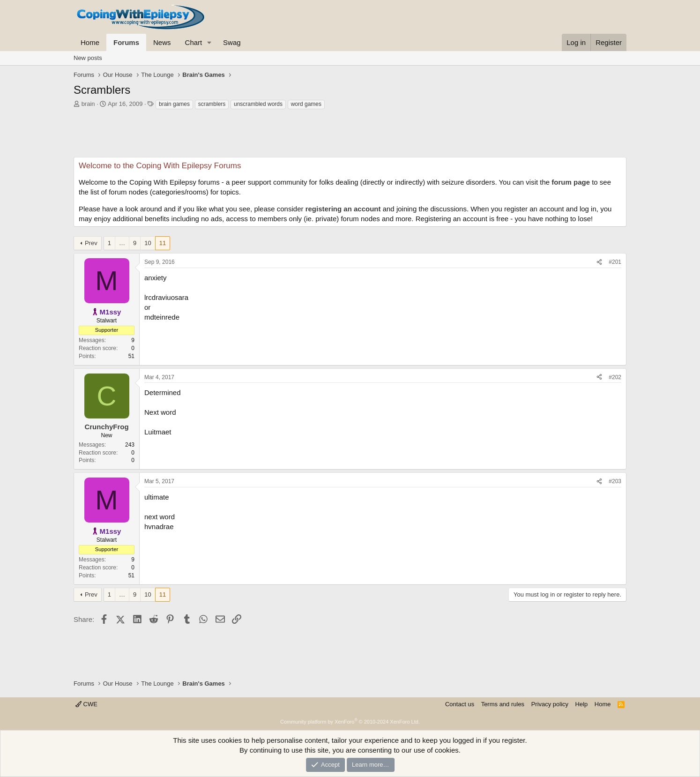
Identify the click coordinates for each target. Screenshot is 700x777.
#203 (615, 481)
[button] (209, 42)
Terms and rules (503, 704)
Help (582, 704)
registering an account (343, 209)
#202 (615, 377)
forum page (571, 182)
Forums (126, 42)
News (162, 42)
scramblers (212, 104)
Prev (91, 243)
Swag (232, 42)
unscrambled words (258, 104)
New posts (88, 58)
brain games (174, 104)
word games (306, 104)
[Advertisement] (350, 136)
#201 (615, 262)
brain (88, 104)
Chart (194, 42)
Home (90, 42)
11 (163, 243)
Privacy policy (550, 704)
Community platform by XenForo (350, 722)
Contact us (460, 704)
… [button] (122, 243)
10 (148, 243)
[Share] (599, 262)
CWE (86, 704)
